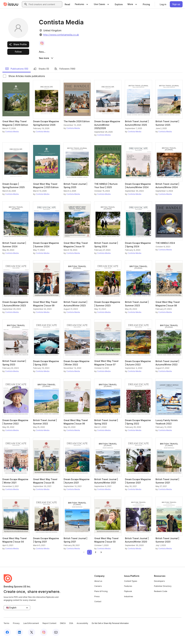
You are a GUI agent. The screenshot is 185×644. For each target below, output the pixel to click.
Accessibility (82, 628)
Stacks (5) (41, 73)
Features (128, 591)
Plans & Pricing (101, 596)
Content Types (131, 585)
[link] (67, 4)
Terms (6, 628)
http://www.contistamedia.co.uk (61, 35)
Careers (98, 591)
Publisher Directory (163, 591)
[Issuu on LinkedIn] (19, 637)
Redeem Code (161, 596)
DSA (71, 628)
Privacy (16, 628)
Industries (129, 601)
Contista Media (12, 136)
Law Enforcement (31, 628)
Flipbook (128, 596)
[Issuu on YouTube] (56, 637)
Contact (98, 606)
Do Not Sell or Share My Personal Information (110, 628)
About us (98, 585)
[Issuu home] (11, 4)
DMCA (63, 628)
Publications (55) (17, 73)
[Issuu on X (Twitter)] (32, 637)
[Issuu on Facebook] (7, 637)
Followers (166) (65, 73)
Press (97, 601)
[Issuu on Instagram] (44, 637)
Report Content (49, 628)
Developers (159, 585)
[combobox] (45, 4)
